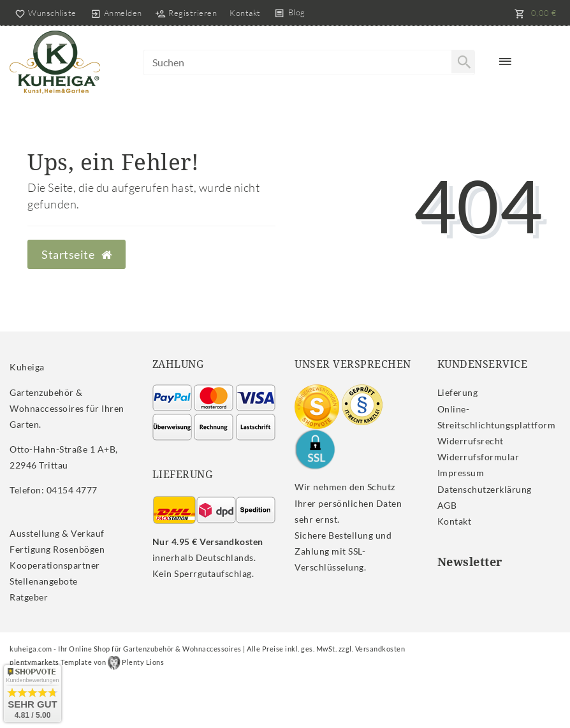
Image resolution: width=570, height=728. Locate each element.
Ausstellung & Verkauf (57, 533)
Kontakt (245, 13)
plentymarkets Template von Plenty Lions (87, 662)
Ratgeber (29, 597)
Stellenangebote (44, 581)
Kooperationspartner (55, 565)
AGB (447, 505)
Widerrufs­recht (471, 441)
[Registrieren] (186, 13)
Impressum (461, 473)
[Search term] (309, 62)
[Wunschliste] (43, 13)
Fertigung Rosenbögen (57, 549)
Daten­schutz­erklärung (485, 489)
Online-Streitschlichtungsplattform (497, 417)
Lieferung (458, 392)
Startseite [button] (77, 255)
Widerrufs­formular (479, 457)
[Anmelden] (116, 13)
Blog (297, 12)
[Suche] (463, 62)
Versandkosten (380, 649)
